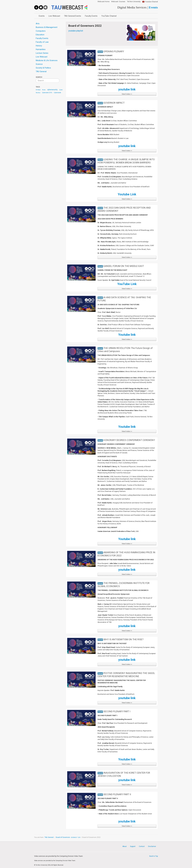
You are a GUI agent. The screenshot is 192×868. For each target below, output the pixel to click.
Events (42, 16)
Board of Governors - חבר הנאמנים (68, 837)
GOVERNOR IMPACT (114, 103)
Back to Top (154, 856)
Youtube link (127, 335)
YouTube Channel (109, 16)
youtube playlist (76, 31)
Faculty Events (91, 16)
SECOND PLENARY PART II (117, 794)
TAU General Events (73, 16)
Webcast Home (103, 2)
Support (133, 846)
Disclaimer (152, 846)
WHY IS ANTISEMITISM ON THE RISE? (123, 639)
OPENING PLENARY (114, 51)
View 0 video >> (127, 94)
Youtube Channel (151, 2)
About (125, 846)
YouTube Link (127, 284)
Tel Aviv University (134, 2)
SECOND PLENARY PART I (117, 711)
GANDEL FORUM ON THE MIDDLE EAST (124, 266)
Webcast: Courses (118, 2)
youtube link (127, 146)
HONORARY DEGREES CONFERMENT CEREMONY (129, 440)
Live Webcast (54, 16)
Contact (142, 846)
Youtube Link (127, 194)
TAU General (49, 837)
